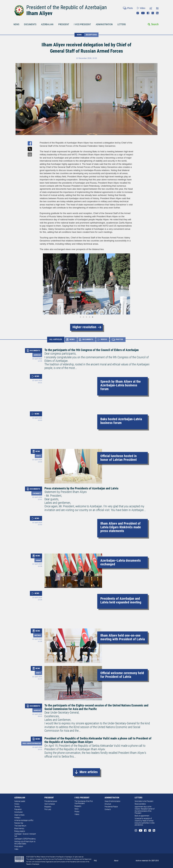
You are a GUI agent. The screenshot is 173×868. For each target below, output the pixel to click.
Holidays (17, 818)
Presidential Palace (111, 807)
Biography (48, 807)
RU (157, 8)
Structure (108, 804)
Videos (77, 814)
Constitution (18, 812)
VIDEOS (104, 340)
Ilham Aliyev (39, 13)
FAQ (95, 861)
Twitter (153, 13)
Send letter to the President (144, 801)
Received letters (140, 804)
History (17, 804)
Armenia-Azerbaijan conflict (24, 820)
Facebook (148, 13)
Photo (130, 8)
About (116, 861)
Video (143, 8)
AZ (151, 8)
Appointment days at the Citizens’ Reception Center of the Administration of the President (145, 810)
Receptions (91, 35)
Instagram (138, 13)
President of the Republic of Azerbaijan (67, 7)
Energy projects (20, 831)
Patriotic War (19, 823)
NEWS (16, 24)
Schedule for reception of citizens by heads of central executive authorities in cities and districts (145, 822)
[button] (43, 284)
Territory (17, 807)
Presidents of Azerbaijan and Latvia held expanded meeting (121, 600)
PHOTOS (119, 340)
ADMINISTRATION (104, 24)
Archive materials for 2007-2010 (147, 861)
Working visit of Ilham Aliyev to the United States (25, 843)
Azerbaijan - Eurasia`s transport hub (25, 835)
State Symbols (19, 815)
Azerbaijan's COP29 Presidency (25, 839)
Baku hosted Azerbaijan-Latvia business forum (121, 421)
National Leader (20, 801)
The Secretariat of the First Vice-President (84, 802)
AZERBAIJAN (47, 24)
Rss (157, 13)
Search (155, 24)
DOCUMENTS (30, 24)
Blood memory (19, 828)
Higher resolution (84, 327)
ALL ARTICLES (56, 339)
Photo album (19, 846)
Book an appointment (142, 816)
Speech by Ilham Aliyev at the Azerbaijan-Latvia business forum (121, 385)
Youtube (143, 13)
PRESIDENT (64, 24)
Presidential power (51, 801)
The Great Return (20, 826)
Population (18, 809)
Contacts (108, 809)
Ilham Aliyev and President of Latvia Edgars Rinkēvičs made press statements (121, 527)
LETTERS (122, 24)
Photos (77, 812)
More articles (89, 772)
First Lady (48, 809)
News (77, 809)
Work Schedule (50, 804)
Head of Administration (112, 801)
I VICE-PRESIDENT (82, 24)
